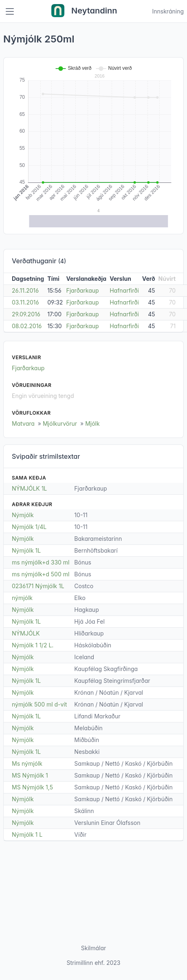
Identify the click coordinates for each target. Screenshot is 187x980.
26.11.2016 (25, 290)
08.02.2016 (27, 326)
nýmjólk (22, 598)
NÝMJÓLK (26, 633)
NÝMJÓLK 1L (29, 488)
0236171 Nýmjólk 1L (38, 586)
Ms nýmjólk (27, 763)
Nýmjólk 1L (26, 550)
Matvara (23, 423)
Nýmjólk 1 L (27, 834)
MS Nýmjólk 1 (30, 775)
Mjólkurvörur (60, 423)
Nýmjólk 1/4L (29, 527)
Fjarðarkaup (82, 290)
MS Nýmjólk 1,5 (32, 787)
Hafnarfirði (124, 290)
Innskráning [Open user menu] (168, 11)
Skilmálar (94, 948)
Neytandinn (84, 11)
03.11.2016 (25, 302)
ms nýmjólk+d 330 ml (41, 562)
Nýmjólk (23, 515)
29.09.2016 (26, 314)
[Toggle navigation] (10, 11)
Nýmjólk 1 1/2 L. (33, 645)
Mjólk (92, 423)
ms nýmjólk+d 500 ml (41, 574)
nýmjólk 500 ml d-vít (39, 704)
